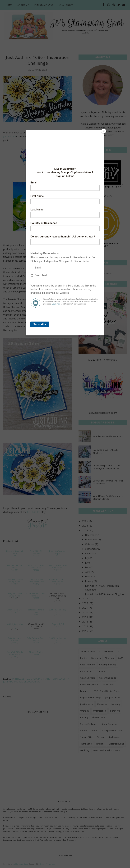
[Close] (104, 131)
